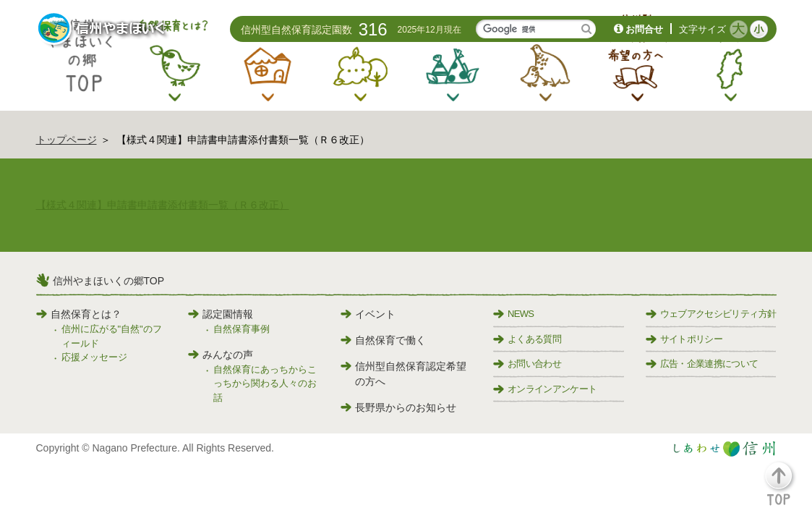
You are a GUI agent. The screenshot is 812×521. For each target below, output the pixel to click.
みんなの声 (221, 355)
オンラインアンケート (545, 389)
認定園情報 (221, 314)
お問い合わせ (527, 364)
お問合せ (644, 29)
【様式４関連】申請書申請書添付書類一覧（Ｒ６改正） (163, 205)
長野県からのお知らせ (398, 407)
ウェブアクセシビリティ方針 (711, 314)
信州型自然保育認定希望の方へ (403, 374)
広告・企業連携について (702, 364)
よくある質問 (527, 339)
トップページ (67, 140)
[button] (787, 490)
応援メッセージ (94, 357)
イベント (368, 314)
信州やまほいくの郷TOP (109, 281)
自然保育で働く (383, 340)
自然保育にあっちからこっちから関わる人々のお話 (265, 384)
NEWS (513, 314)
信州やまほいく (103, 30)
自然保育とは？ (79, 314)
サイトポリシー (684, 339)
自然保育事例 (242, 329)
